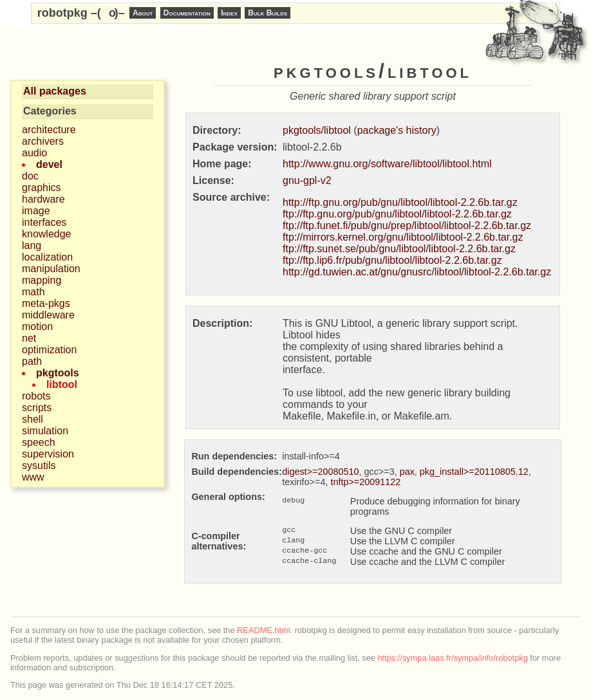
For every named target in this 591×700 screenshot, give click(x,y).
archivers (43, 141)
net (29, 338)
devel (49, 164)
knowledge (47, 234)
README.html (263, 630)
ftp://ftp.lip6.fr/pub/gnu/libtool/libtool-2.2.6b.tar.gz (392, 260)
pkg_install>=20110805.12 (474, 472)
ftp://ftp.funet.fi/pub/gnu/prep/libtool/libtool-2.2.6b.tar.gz (407, 226)
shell (33, 419)
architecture (49, 130)
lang (32, 245)
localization (47, 257)
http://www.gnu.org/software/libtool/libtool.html (387, 164)
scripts (37, 408)
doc (30, 176)
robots (36, 396)
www (33, 477)
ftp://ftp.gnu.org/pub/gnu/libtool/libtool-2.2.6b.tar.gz (397, 214)
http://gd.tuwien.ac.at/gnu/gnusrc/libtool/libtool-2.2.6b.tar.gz (417, 272)
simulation (45, 431)
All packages (55, 91)
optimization (49, 350)
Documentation (187, 13)
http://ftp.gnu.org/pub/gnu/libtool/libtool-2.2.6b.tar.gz (400, 202)
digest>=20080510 (320, 472)
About (143, 13)
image (36, 211)
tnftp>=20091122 (365, 482)
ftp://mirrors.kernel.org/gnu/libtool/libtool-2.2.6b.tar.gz (403, 237)
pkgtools (58, 373)
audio (34, 153)
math (33, 292)
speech (39, 442)
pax (407, 472)
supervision (48, 454)
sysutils (39, 465)
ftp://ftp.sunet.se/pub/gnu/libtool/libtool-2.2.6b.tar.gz (399, 249)
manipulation (51, 269)
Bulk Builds (267, 13)
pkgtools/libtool (317, 130)
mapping (42, 280)
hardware (43, 199)
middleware (48, 315)
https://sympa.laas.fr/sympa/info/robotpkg (453, 658)
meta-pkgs (46, 303)
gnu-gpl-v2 (307, 180)
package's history (397, 130)
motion (37, 327)
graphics (41, 188)
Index (229, 13)
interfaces (44, 222)
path (32, 361)
